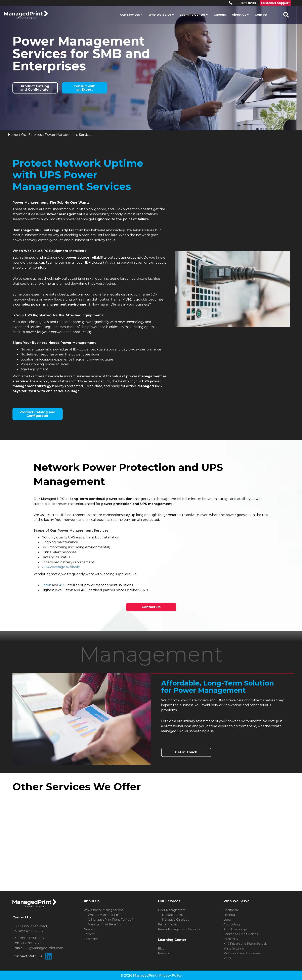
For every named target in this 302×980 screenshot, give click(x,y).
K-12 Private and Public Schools (245, 944)
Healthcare (231, 910)
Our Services (131, 15)
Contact (261, 15)
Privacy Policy (170, 975)
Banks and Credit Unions (241, 934)
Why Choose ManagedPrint (103, 910)
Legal (227, 920)
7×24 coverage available (61, 567)
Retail (227, 958)
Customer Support (275, 3)
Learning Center (194, 15)
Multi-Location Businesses (242, 953)
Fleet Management (172, 910)
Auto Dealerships (235, 929)
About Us (240, 15)
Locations (91, 939)
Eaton (46, 585)
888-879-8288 (242, 3)
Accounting (232, 924)
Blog (161, 949)
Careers (220, 15)
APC (62, 585)
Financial (229, 915)
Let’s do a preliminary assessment (188, 721)
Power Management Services (179, 929)
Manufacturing (234, 949)
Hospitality (231, 939)
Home (13, 135)
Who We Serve (161, 15)
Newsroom (92, 929)
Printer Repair (168, 924)
